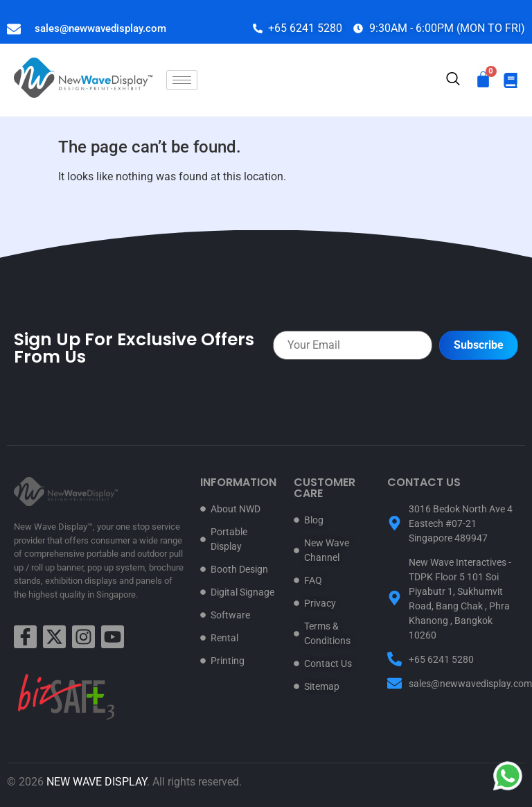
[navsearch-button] (453, 80)
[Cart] (483, 79)
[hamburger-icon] (182, 80)
